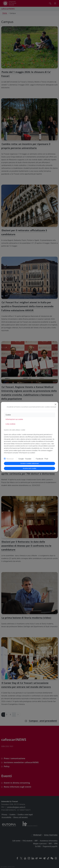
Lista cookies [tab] (10, 424)
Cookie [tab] (8, 415)
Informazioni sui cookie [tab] (14, 419)
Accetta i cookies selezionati (30, 463)
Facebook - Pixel (42, 459)
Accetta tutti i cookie (29, 468)
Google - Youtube (25, 459)
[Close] (56, 404)
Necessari (10, 459)
